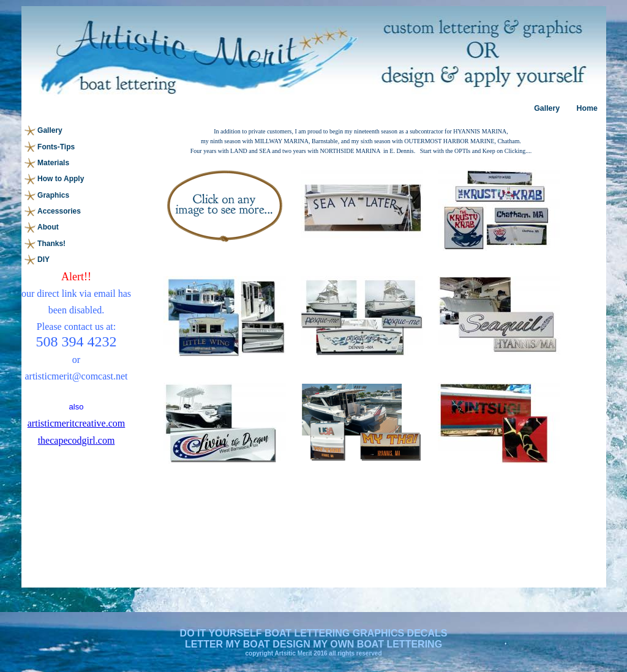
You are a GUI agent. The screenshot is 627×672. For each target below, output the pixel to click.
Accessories (59, 211)
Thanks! (51, 244)
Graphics (53, 195)
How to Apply (61, 179)
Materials (53, 163)
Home (587, 108)
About (48, 227)
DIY (43, 259)
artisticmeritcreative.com (76, 423)
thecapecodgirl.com (77, 440)
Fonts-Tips (56, 147)
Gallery (547, 108)
